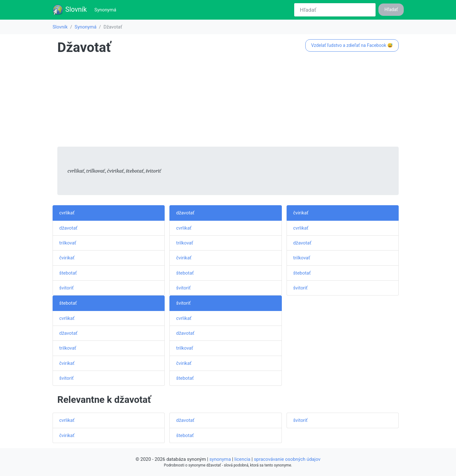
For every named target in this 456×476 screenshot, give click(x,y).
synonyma (220, 459)
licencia (242, 459)
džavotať (68, 228)
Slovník (70, 10)
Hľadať (391, 10)
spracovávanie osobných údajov (287, 459)
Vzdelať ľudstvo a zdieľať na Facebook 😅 (352, 45)
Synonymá (107, 9)
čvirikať (67, 258)
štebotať (68, 273)
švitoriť (66, 288)
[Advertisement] (228, 102)
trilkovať (68, 243)
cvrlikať (67, 213)
